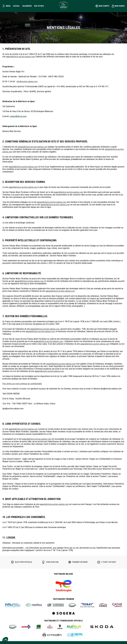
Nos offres (39, 6)
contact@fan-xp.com (18, 116)
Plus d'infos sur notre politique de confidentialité (22, 384)
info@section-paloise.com (27, 82)
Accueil (16, 6)
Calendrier (27, 6)
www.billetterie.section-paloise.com (21, 57)
